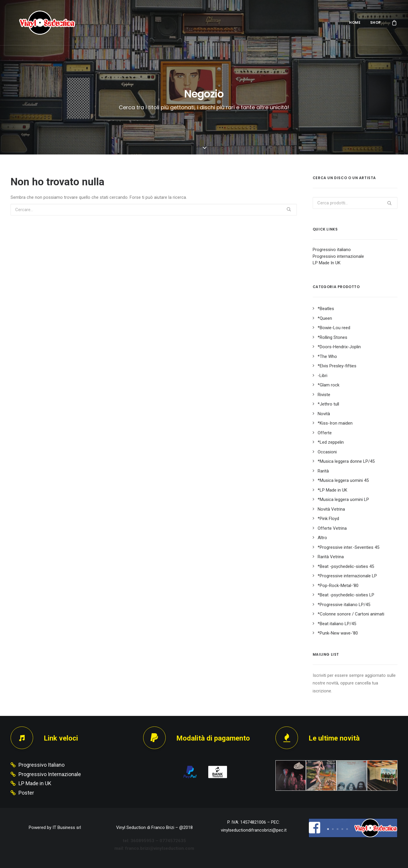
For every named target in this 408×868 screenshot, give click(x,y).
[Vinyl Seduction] (40, 23)
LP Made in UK (35, 783)
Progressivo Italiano (42, 765)
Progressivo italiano (332, 250)
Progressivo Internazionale (50, 774)
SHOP (376, 22)
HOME (355, 22)
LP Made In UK (327, 263)
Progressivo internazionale (338, 256)
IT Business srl (67, 827)
